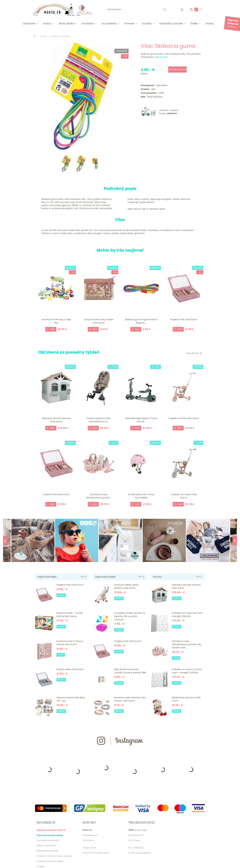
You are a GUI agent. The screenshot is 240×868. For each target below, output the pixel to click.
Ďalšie (194, 24)
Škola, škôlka (67, 24)
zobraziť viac (161, 57)
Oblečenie (29, 24)
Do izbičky (88, 24)
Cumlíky (147, 24)
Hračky (47, 24)
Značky (210, 24)
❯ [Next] (235, 541)
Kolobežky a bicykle (171, 24)
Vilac (153, 89)
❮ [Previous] (5, 541)
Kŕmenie (129, 24)
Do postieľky (109, 24)
